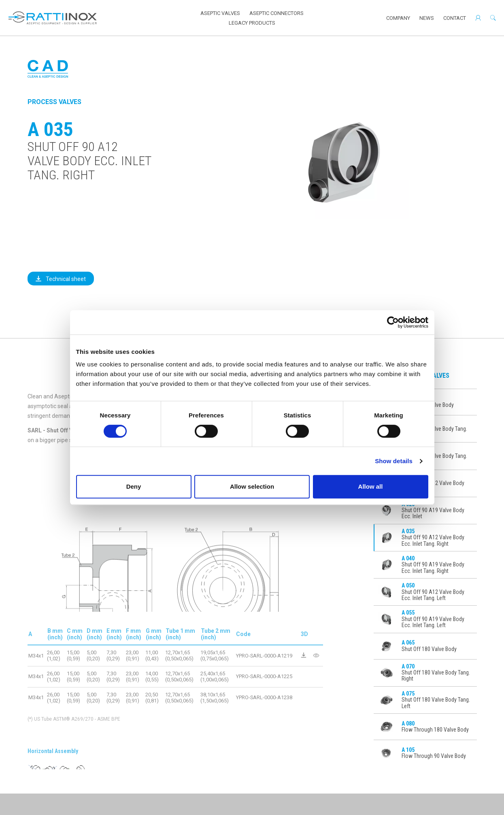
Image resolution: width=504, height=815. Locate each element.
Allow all (371, 486)
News (427, 18)
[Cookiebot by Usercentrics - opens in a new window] (393, 322)
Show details (394, 461)
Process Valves (54, 102)
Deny (134, 486)
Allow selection (252, 486)
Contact (455, 18)
